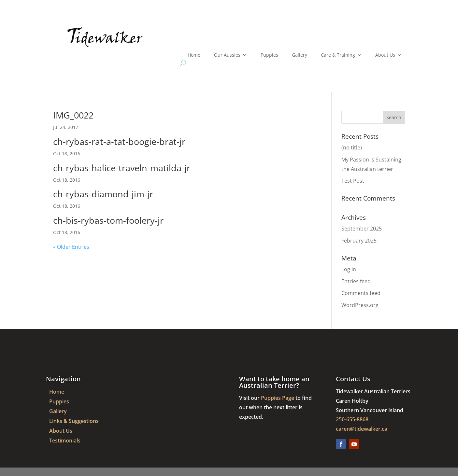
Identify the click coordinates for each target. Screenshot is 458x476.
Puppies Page (278, 398)
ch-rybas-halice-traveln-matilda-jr (122, 168)
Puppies (269, 55)
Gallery (300, 55)
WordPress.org (360, 305)
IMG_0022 (73, 115)
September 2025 (362, 229)
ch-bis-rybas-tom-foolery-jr (108, 220)
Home (194, 55)
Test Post (353, 181)
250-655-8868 (352, 419)
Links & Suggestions (74, 422)
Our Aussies (227, 55)
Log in (349, 269)
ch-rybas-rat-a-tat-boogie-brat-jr (119, 141)
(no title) (352, 147)
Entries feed (356, 281)
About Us (385, 55)
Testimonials (65, 441)
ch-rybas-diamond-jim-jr (103, 194)
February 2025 (359, 241)
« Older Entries (71, 247)
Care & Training (338, 55)
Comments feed (361, 293)
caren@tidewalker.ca (362, 429)
